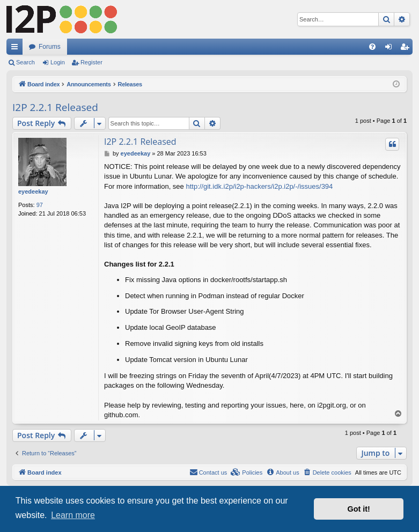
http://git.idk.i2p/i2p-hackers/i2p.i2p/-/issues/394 (259, 186)
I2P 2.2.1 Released (55, 107)
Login (58, 62)
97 (40, 205)
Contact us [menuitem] (208, 472)
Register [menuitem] (407, 49)
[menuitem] (372, 47)
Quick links (17, 49)
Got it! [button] (359, 509)
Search (25, 62)
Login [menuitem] (391, 49)
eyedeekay (33, 191)
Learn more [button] (73, 515)
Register (91, 62)
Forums (50, 47)
